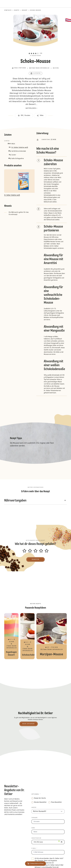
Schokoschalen (27, 636)
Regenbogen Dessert (11, 636)
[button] (35, 50)
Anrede (34, 808)
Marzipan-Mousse (52, 636)
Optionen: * (36, 794)
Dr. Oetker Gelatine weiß (20, 148)
